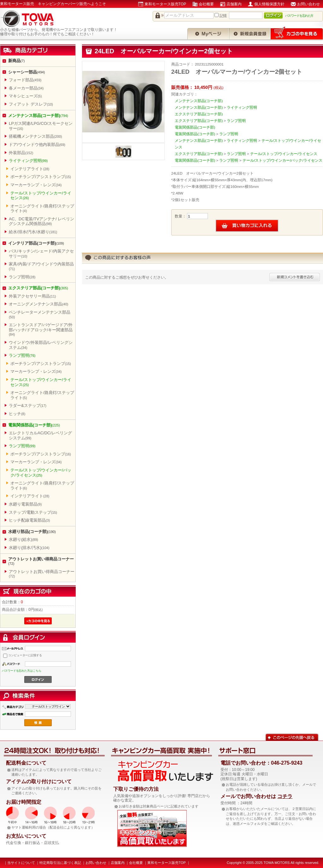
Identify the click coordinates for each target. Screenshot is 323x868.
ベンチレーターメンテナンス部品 (40, 314)
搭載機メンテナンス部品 (35, 136)
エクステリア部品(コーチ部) (38, 288)
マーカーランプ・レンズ (36, 185)
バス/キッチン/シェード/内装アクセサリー (41, 254)
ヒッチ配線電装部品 (29, 520)
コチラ (285, 796)
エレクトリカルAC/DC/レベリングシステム (40, 435)
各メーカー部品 (26, 88)
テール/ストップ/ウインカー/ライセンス (41, 196)
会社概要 (206, 4)
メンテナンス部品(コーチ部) (38, 116)
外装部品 (21, 153)
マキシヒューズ (25, 96)
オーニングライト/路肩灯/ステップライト (42, 208)
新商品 (16, 61)
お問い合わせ (308, 4)
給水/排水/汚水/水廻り (33, 232)
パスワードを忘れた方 (299, 16)
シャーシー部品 (26, 72)
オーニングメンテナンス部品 (38, 304)
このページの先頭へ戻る (292, 737)
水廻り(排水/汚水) (29, 548)
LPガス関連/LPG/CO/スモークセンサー (41, 126)
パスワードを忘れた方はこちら (22, 671)
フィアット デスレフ (31, 104)
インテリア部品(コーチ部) (36, 243)
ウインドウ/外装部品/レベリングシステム (41, 345)
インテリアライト (30, 169)
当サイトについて (21, 863)
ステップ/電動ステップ (33, 512)
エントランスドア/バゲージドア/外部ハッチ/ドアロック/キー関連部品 (41, 329)
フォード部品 (25, 80)
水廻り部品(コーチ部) (32, 532)
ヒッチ (17, 414)
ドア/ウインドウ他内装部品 (37, 145)
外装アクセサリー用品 (32, 296)
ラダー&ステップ (28, 405)
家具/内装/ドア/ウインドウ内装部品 (41, 266)
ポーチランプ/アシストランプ (41, 177)
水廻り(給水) (23, 539)
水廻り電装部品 (25, 504)
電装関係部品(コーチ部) (34, 425)
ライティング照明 (28, 161)
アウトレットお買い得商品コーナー (41, 561)
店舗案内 (234, 4)
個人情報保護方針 (269, 4)
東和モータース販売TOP (165, 4)
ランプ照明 (22, 277)
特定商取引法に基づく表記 (60, 863)
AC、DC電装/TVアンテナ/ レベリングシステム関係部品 (41, 221)
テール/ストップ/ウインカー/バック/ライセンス (41, 473)
